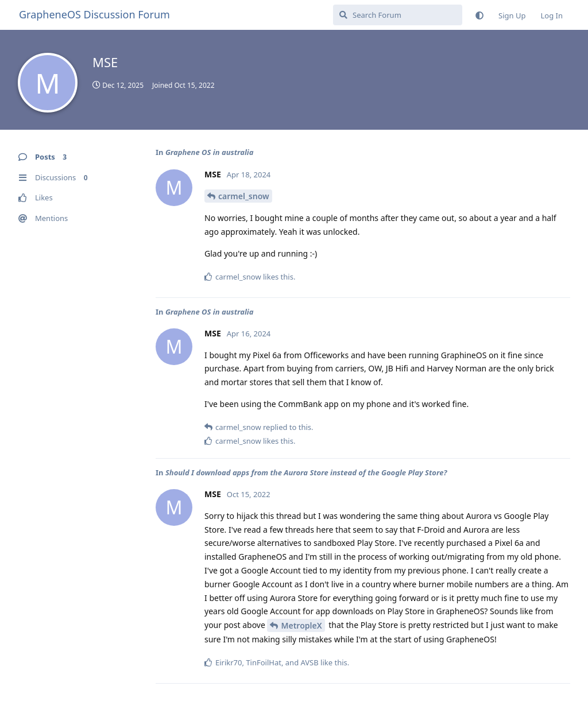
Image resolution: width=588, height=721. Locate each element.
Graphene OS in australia (210, 152)
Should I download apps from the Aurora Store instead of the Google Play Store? (306, 472)
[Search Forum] (398, 15)
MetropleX (301, 625)
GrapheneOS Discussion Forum (94, 14)
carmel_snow (244, 196)
